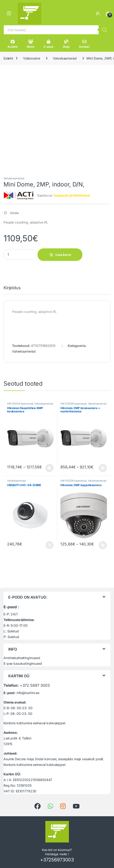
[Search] (105, 30)
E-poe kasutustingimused (23, 663)
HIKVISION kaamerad (20, 404)
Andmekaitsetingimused (22, 658)
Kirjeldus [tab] (12, 288)
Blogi (66, 44)
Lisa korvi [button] (50, 545)
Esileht (8, 58)
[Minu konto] (98, 13)
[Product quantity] (20, 254)
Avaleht (13, 44)
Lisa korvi (63, 255)
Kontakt (84, 44)
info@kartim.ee (28, 693)
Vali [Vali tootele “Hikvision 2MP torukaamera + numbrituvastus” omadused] (103, 468)
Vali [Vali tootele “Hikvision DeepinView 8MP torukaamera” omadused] (49, 468)
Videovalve (32, 58)
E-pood (48, 44)
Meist (30, 44)
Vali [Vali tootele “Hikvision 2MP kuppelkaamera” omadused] (103, 545)
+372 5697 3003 (35, 685)
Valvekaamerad (65, 58)
